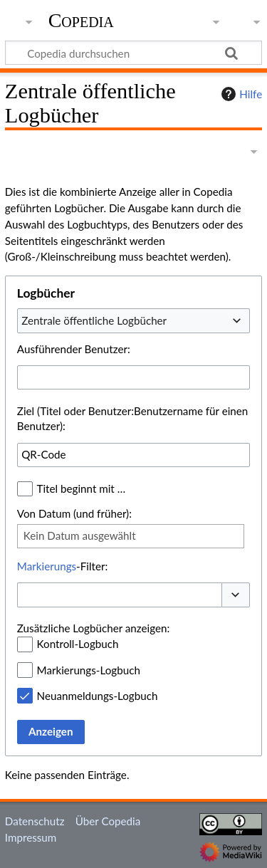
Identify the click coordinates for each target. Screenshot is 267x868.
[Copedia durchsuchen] (133, 53)
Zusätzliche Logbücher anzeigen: (93, 628)
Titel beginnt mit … (82, 488)
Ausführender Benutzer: (74, 349)
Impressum (31, 837)
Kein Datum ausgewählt (80, 535)
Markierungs (47, 566)
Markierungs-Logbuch (89, 670)
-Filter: (62, 566)
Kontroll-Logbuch (78, 644)
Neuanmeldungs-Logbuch (98, 696)
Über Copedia (108, 821)
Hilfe (240, 94)
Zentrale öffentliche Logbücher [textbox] (94, 320)
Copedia (81, 21)
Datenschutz (35, 821)
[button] (236, 595)
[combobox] (133, 320)
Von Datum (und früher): (74, 513)
